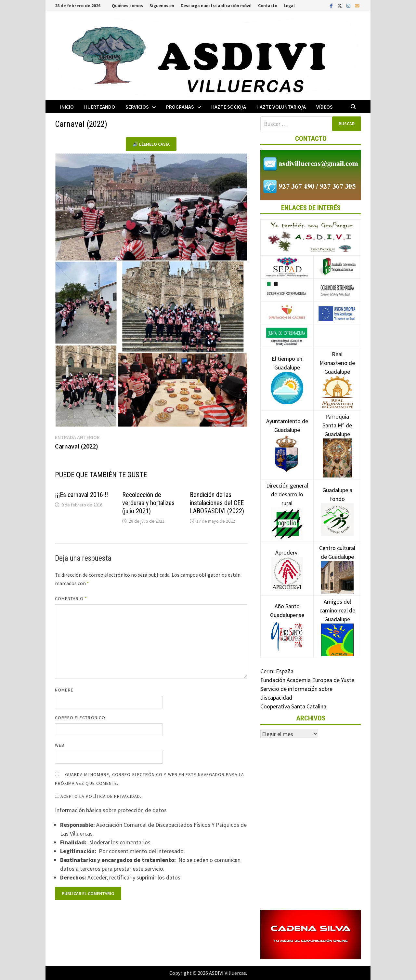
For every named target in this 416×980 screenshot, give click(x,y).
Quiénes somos (127, 6)
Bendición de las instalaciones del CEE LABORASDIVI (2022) (217, 503)
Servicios (137, 107)
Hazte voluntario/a (281, 107)
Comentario (71, 598)
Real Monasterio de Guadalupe (337, 373)
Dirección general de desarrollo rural (287, 504)
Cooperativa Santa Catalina (293, 706)
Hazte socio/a (229, 107)
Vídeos (325, 107)
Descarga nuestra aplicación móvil (216, 6)
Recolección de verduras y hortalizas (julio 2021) (148, 503)
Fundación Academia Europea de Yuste (307, 680)
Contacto (268, 6)
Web (60, 745)
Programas (180, 107)
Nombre (64, 690)
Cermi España (277, 671)
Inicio (67, 107)
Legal (289, 6)
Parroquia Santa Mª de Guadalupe (337, 437)
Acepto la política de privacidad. (98, 796)
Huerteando (100, 107)
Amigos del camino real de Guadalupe (337, 620)
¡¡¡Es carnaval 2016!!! (81, 495)
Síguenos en (162, 6)
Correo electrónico (80, 718)
